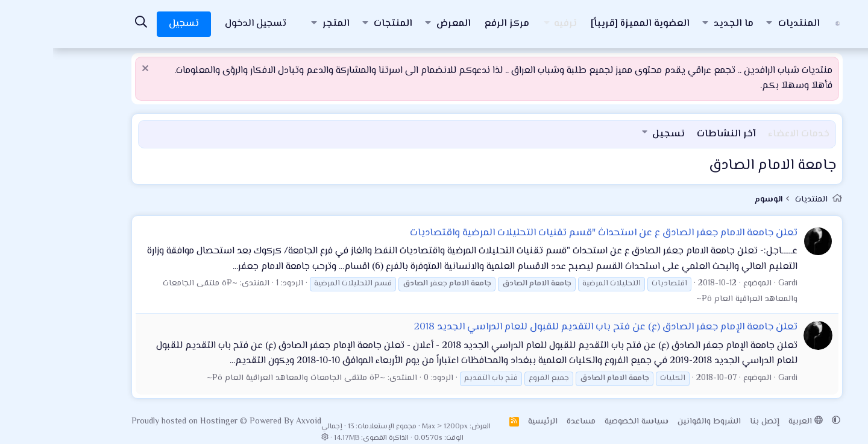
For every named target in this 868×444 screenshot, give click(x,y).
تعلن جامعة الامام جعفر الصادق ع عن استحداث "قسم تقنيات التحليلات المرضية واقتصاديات (551, 233)
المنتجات (340, 24)
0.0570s (375, 438)
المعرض (401, 24)
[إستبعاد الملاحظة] (94, 70)
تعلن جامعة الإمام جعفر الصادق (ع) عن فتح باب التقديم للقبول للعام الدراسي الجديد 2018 (553, 327)
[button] (716, 24)
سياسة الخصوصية (583, 422)
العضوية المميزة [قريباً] (587, 24)
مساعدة (528, 422)
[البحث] (88, 24)
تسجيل (615, 134)
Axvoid (256, 422)
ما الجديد (681, 24)
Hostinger (167, 422)
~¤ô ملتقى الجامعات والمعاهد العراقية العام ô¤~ (243, 378)
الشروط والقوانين (656, 422)
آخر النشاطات (673, 134)
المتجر (283, 24)
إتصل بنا (712, 422)
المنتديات (746, 24)
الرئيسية (490, 422)
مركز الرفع (454, 24)
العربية (753, 422)
